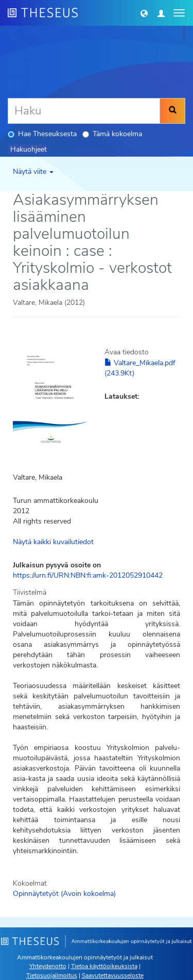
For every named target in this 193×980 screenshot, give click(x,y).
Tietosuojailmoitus (52, 975)
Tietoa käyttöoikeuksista (104, 966)
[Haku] (84, 111)
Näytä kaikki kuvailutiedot (53, 542)
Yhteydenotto (48, 966)
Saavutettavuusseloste (113, 975)
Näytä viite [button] (33, 172)
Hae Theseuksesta (42, 134)
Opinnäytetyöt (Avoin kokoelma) (64, 894)
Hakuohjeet (29, 149)
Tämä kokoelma (112, 134)
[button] (144, 13)
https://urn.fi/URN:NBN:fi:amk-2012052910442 (88, 575)
